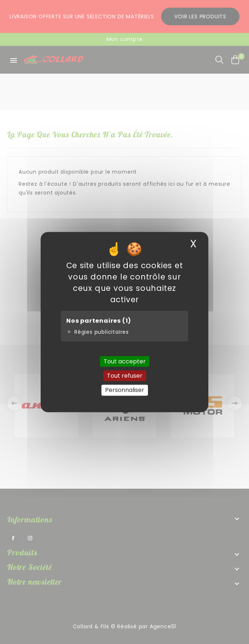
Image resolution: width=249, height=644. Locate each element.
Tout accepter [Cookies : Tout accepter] (125, 361)
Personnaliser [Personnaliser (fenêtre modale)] (125, 390)
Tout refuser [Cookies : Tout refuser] (125, 376)
